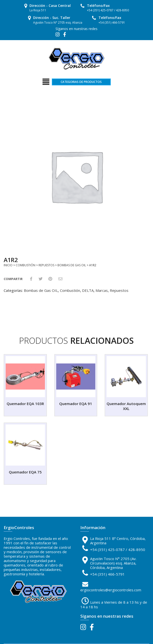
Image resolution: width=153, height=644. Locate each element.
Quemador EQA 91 (76, 404)
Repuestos (46, 265)
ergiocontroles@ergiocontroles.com (111, 590)
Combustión (26, 265)
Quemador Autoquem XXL (126, 406)
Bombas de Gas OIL (72, 265)
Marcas (102, 290)
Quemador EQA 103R (25, 404)
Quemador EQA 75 (25, 472)
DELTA (88, 290)
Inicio (8, 265)
